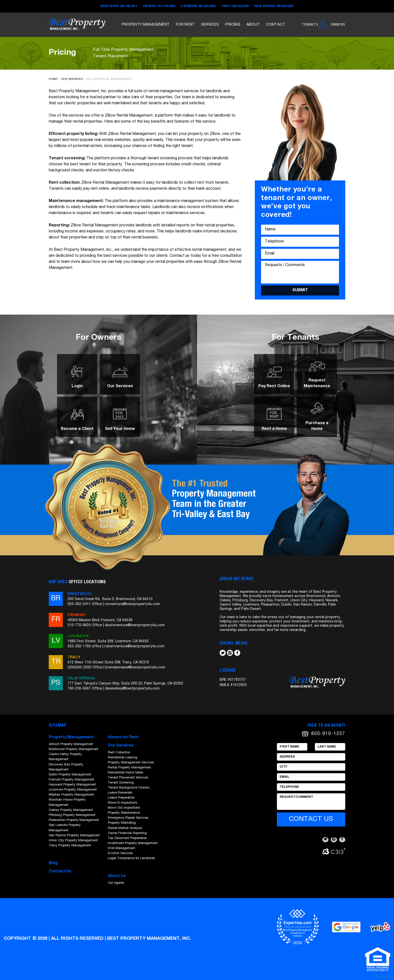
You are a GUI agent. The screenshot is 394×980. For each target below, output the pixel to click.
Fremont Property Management (71, 780)
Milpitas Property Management (71, 795)
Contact (276, 25)
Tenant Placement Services (128, 778)
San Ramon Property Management (74, 836)
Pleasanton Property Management (74, 820)
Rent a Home (274, 429)
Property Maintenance (124, 813)
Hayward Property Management (72, 785)
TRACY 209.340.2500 (235, 6)
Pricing (233, 25)
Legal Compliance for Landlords (131, 859)
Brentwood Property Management (73, 749)
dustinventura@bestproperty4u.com (135, 625)
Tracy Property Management (70, 846)
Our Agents (116, 883)
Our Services (120, 386)
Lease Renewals (120, 793)
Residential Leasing (122, 758)
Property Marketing (122, 823)
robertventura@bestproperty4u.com (134, 647)
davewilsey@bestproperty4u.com (132, 689)
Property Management (146, 25)
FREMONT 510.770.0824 (159, 6)
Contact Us (60, 872)
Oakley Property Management (71, 810)
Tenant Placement (110, 57)
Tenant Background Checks (129, 788)
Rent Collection (119, 753)
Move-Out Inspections (124, 808)
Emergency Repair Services (128, 818)
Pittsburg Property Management (72, 815)
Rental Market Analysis (125, 828)
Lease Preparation (121, 798)
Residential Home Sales (126, 773)
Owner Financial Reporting (127, 833)
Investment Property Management (133, 843)
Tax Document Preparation (127, 838)
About (253, 25)
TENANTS (310, 25)
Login (77, 386)
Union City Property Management (73, 841)
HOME (53, 79)
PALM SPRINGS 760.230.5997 (274, 6)
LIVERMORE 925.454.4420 (198, 6)
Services (210, 25)
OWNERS (338, 25)
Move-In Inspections (123, 803)
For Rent (185, 25)
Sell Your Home (120, 429)
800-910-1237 (328, 734)
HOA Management (121, 848)
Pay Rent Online (274, 386)
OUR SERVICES (72, 79)
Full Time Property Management (123, 50)
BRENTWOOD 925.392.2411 (119, 6)
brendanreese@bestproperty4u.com (135, 668)
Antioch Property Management (71, 744)
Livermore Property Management (73, 790)
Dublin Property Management (70, 775)
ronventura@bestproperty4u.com (132, 604)
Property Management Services (131, 763)
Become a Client (77, 429)
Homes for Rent (123, 738)
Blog (53, 863)
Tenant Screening (121, 783)
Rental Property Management (129, 768)
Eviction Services (120, 853)
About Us (117, 876)
